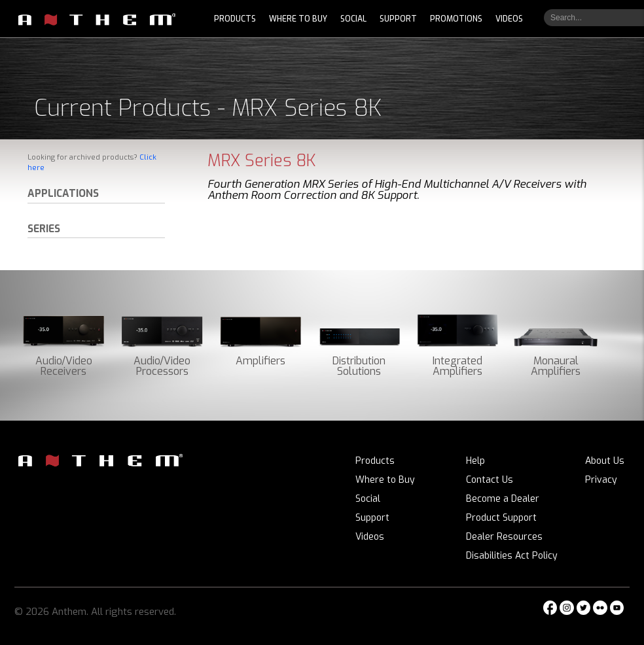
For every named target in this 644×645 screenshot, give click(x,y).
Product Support (501, 518)
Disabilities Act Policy (512, 556)
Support (372, 518)
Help (475, 461)
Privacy (601, 480)
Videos (370, 537)
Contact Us (490, 480)
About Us (605, 461)
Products (375, 461)
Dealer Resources (504, 537)
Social (368, 499)
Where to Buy (385, 480)
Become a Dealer (503, 499)
